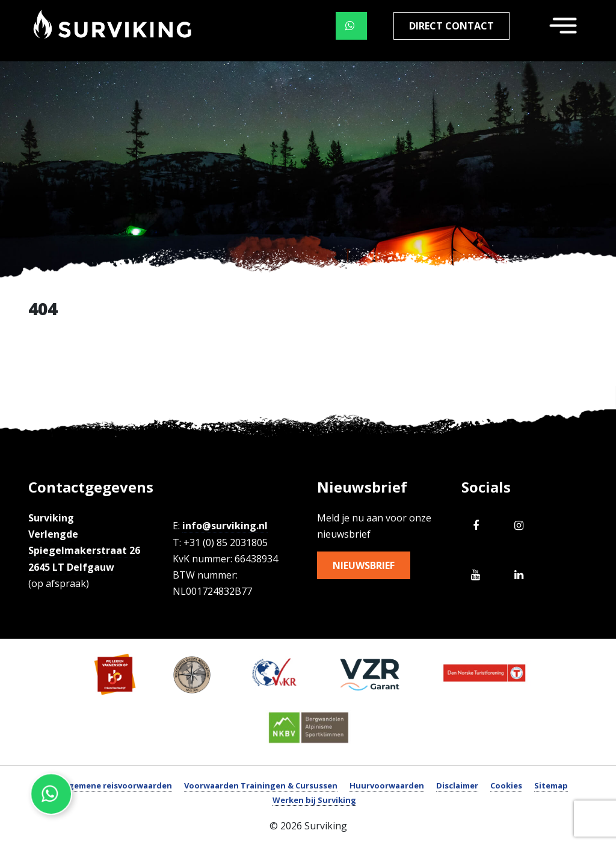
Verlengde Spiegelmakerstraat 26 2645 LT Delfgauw (84, 550)
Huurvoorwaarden (387, 785)
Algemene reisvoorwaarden (116, 785)
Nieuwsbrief (364, 565)
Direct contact (451, 26)
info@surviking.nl (225, 526)
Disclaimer (457, 785)
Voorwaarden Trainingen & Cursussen (261, 785)
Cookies (506, 785)
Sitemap (551, 785)
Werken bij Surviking (314, 800)
